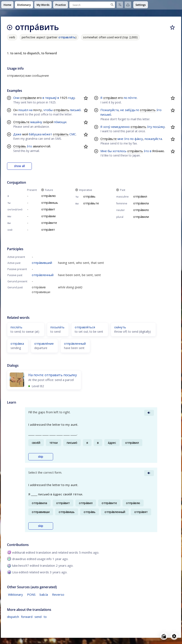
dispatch (13, 617)
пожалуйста (153, 139)
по (125, 98)
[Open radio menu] (164, 636)
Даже (17, 134)
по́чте (132, 98)
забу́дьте (132, 110)
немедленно (120, 127)
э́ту (150, 127)
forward (27, 617)
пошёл (23, 110)
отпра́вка (17, 343)
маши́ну (36, 122)
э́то (29, 146)
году (72, 98)
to (45, 617)
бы (110, 151)
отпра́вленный (43, 275)
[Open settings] (174, 636)
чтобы (48, 110)
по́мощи (60, 122)
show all (19, 166)
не (122, 110)
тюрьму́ (51, 98)
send (38, 617)
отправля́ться (85, 327)
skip (41, 457)
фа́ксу (139, 139)
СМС (73, 134)
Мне (104, 151)
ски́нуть (120, 327)
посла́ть (16, 327)
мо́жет (47, 134)
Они (16, 98)
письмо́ (75, 110)
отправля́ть (67, 37)
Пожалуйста (109, 110)
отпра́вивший (42, 263)
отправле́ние (44, 343)
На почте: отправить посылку (53, 375)
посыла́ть (57, 327)
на (31, 110)
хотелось (120, 151)
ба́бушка (35, 134)
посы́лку (159, 127)
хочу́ (107, 127)
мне (120, 139)
